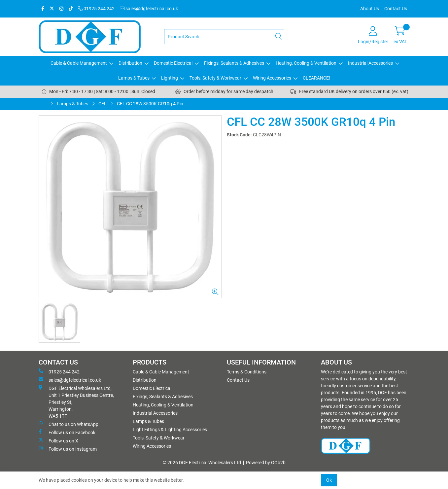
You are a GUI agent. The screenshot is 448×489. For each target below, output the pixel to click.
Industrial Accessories (370, 63)
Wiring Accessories (272, 78)
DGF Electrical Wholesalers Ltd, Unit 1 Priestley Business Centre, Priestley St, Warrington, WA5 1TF (76, 402)
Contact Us (396, 9)
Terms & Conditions (247, 372)
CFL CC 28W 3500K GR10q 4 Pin (150, 104)
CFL (103, 104)
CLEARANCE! (316, 78)
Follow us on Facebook (67, 432)
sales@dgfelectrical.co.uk (149, 9)
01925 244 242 (96, 9)
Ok (329, 480)
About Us (370, 9)
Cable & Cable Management (79, 63)
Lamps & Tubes (134, 78)
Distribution (130, 63)
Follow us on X (58, 440)
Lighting (170, 78)
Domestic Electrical (173, 63)
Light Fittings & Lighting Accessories (170, 430)
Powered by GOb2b (266, 463)
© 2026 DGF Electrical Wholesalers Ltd (202, 463)
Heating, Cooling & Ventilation (306, 63)
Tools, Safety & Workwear (215, 78)
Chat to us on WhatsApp (69, 424)
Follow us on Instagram (68, 449)
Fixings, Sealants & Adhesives (234, 63)
